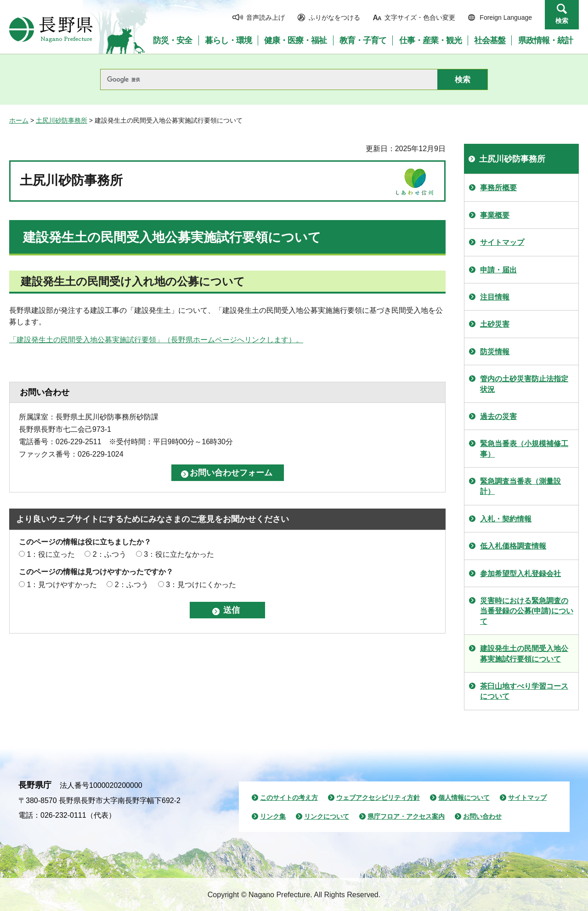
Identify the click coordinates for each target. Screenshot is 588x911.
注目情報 (495, 297)
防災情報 (495, 352)
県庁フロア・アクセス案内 (406, 816)
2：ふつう (110, 554)
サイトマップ (502, 242)
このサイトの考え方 (289, 798)
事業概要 (495, 215)
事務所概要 (498, 188)
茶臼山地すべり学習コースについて (524, 691)
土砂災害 (495, 324)
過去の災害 (498, 416)
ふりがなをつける (334, 17)
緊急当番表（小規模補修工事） (524, 449)
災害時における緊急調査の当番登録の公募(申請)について (527, 611)
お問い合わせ (482, 816)
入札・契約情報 (506, 519)
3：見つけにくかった (201, 585)
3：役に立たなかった (179, 554)
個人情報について (464, 798)
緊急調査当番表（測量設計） (520, 486)
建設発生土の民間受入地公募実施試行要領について (524, 654)
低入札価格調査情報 (513, 546)
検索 (562, 21)
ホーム (19, 120)
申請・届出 (498, 270)
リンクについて (327, 816)
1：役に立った (51, 554)
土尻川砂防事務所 (62, 120)
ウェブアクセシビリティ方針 (378, 798)
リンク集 (273, 816)
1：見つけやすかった (62, 585)
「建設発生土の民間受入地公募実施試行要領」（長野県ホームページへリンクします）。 (156, 340)
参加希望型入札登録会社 (520, 574)
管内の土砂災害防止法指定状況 (524, 384)
